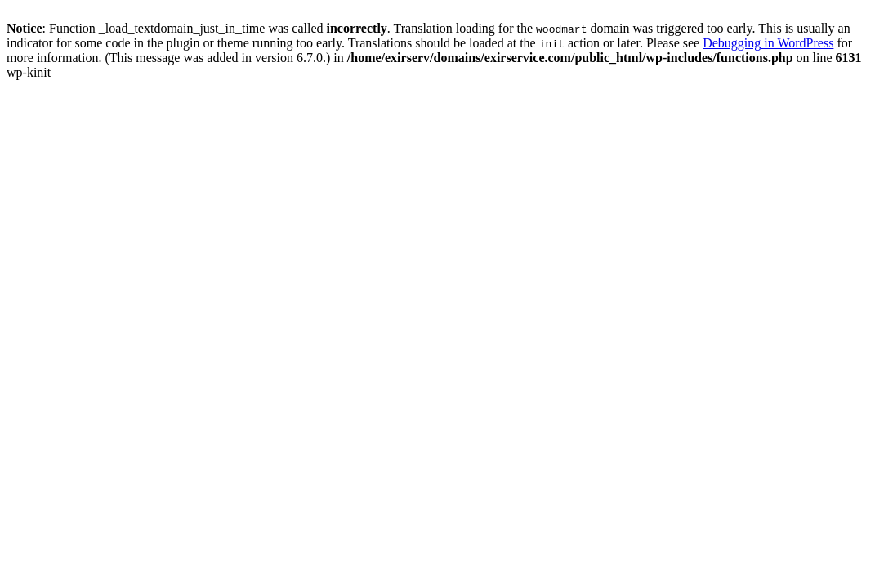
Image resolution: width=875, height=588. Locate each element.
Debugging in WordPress (768, 43)
